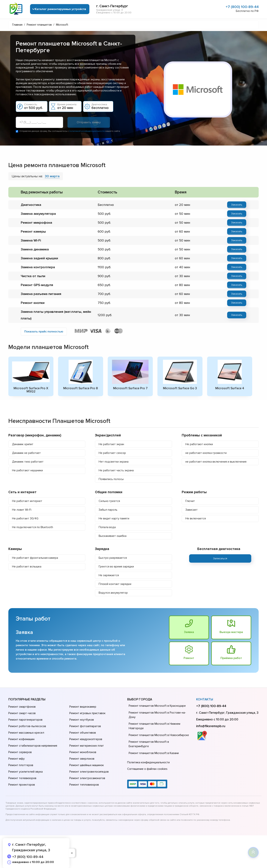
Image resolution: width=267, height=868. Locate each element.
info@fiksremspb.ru (211, 726)
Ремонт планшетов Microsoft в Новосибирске (159, 735)
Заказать (237, 205)
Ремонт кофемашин (21, 739)
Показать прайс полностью (44, 332)
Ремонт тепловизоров (84, 785)
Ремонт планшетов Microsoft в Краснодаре (157, 706)
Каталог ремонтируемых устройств (60, 9)
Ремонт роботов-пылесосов (27, 726)
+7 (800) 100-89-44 (242, 7)
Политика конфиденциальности (148, 762)
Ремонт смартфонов (22, 707)
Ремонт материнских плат (87, 746)
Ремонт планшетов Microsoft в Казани (154, 753)
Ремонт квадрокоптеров (86, 739)
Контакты (205, 699)
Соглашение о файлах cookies (147, 769)
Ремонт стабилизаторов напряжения (33, 746)
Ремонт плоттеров (21, 765)
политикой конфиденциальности (87, 131)
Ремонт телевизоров (22, 778)
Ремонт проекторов (22, 785)
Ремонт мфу (17, 759)
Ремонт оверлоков (82, 759)
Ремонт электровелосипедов (89, 772)
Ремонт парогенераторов (25, 720)
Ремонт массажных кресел (26, 733)
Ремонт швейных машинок (87, 765)
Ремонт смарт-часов (22, 713)
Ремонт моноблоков (83, 752)
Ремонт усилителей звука (25, 772)
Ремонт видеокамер (83, 707)
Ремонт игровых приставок (87, 713)
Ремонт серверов (20, 752)
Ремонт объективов (83, 733)
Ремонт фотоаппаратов (85, 726)
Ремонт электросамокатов (87, 778)
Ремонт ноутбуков (82, 720)
